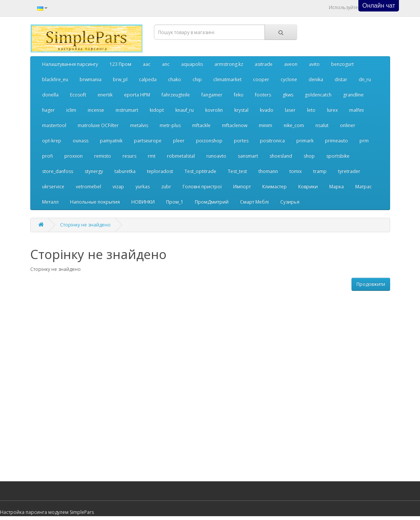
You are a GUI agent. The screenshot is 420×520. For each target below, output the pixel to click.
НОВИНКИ (143, 202)
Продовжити (371, 284)
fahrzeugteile (176, 95)
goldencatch (318, 95)
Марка (337, 187)
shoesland (281, 156)
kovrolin (214, 110)
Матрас (364, 187)
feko (239, 95)
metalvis (139, 125)
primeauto (337, 141)
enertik (105, 95)
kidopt (157, 110)
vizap (118, 187)
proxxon (74, 156)
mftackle (201, 125)
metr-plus (170, 125)
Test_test (237, 171)
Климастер (275, 187)
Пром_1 (175, 202)
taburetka (125, 171)
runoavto (216, 156)
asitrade (264, 64)
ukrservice (53, 187)
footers (263, 95)
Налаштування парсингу (70, 64)
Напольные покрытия (95, 202)
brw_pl (120, 79)
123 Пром (120, 64)
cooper (261, 79)
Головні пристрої (202, 187)
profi (47, 156)
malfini (356, 110)
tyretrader (349, 171)
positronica (272, 141)
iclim (71, 110)
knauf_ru (185, 110)
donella (50, 95)
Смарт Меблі (254, 202)
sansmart (248, 156)
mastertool (54, 125)
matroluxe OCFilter (98, 125)
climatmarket (227, 79)
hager (48, 110)
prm (364, 141)
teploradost (160, 171)
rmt (152, 156)
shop (309, 156)
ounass (81, 141)
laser (290, 110)
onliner (348, 125)
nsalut (322, 125)
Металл (50, 202)
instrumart (127, 110)
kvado (267, 110)
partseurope (148, 141)
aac (147, 64)
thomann (268, 171)
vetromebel (88, 187)
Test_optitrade (200, 171)
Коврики (308, 187)
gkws (288, 95)
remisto (103, 156)
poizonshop (209, 141)
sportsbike (338, 156)
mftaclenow (235, 125)
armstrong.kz (229, 64)
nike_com (294, 125)
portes (241, 141)
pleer (179, 141)
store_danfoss (58, 171)
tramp (320, 171)
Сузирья (290, 202)
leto (311, 110)
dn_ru (365, 79)
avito (314, 64)
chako (175, 79)
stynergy (94, 171)
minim (266, 125)
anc (166, 64)
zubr (166, 187)
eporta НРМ (137, 95)
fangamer (212, 95)
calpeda (148, 79)
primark (305, 141)
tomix (296, 171)
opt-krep (52, 141)
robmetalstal (181, 156)
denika (316, 79)
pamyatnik (111, 141)
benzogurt (342, 64)
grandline (353, 95)
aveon (291, 64)
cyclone (289, 79)
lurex (332, 110)
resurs (129, 156)
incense (96, 110)
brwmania (91, 79)
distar (341, 79)
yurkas (143, 187)
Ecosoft (78, 95)
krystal (241, 110)
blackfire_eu (55, 79)
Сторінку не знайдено (85, 225)
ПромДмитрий (212, 202)
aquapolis (192, 64)
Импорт (242, 187)
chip (197, 79)
